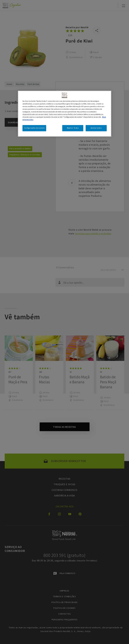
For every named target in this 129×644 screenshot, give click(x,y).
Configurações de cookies (34, 128)
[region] (65, 114)
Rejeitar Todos (73, 128)
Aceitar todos (96, 128)
